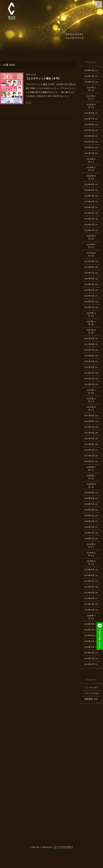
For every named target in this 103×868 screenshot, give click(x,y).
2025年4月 (89, 136)
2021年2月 (89, 456)
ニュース (89, 688)
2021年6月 (89, 433)
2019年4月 (89, 598)
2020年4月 (89, 521)
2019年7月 (89, 581)
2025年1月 (89, 153)
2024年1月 (89, 230)
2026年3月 (89, 76)
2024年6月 (89, 202)
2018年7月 (89, 630)
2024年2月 (89, 225)
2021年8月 (89, 421)
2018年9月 (89, 624)
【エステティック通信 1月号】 (43, 78)
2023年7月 (89, 273)
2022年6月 (89, 356)
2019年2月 (89, 610)
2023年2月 (89, 302)
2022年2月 (89, 379)
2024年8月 (89, 190)
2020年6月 (89, 510)
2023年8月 (89, 267)
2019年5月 (89, 593)
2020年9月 (89, 493)
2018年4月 (89, 647)
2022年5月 (89, 361)
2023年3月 (89, 296)
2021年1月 (89, 461)
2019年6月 (89, 587)
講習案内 (89, 699)
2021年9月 (89, 416)
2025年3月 (89, 142)
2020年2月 (89, 533)
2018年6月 (89, 636)
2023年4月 (89, 290)
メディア (88, 693)
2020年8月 (89, 498)
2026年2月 (89, 82)
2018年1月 (89, 664)
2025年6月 (89, 125)
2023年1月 (89, 307)
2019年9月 (89, 570)
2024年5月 (89, 207)
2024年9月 (89, 184)
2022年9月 (89, 338)
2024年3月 (89, 219)
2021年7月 (89, 427)
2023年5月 (89, 284)
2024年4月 (89, 213)
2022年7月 (89, 350)
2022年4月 (89, 367)
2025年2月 (89, 147)
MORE (29, 102)
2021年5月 (89, 438)
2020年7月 (89, 504)
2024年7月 (89, 196)
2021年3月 (89, 450)
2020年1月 (89, 539)
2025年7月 (89, 119)
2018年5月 (89, 641)
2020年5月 (89, 516)
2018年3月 (89, 653)
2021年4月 (89, 444)
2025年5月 (89, 130)
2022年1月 (89, 384)
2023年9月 (89, 261)
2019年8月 (89, 575)
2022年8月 (89, 344)
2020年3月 (89, 527)
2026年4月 (89, 70)
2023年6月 (89, 279)
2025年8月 (89, 113)
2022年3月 (89, 373)
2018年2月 (89, 658)
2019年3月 (89, 604)
